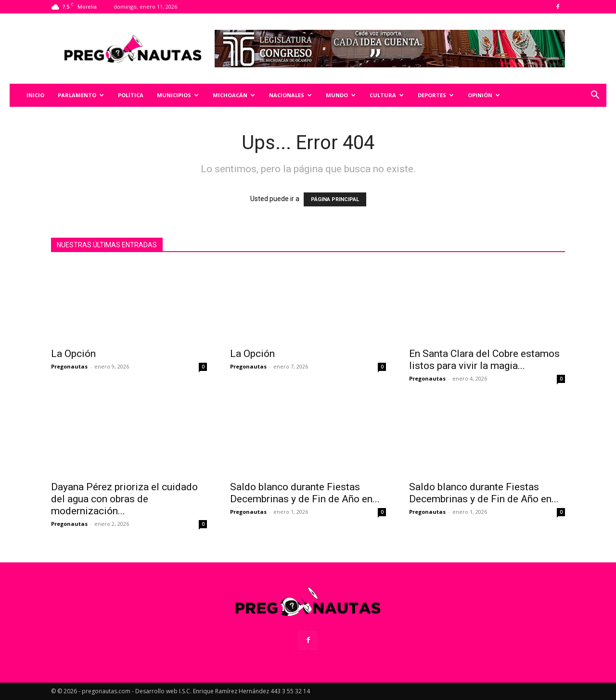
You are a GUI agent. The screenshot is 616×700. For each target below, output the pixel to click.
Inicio (35, 95)
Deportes (436, 95)
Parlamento (81, 95)
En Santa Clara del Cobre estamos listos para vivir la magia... (484, 360)
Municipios (178, 95)
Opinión (484, 95)
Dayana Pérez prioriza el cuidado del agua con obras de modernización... (124, 499)
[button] (595, 96)
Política (131, 95)
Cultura (387, 95)
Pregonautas (69, 366)
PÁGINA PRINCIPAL (335, 199)
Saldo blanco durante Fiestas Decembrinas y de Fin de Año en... (305, 493)
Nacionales (290, 95)
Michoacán (234, 95)
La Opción (73, 354)
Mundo (341, 95)
